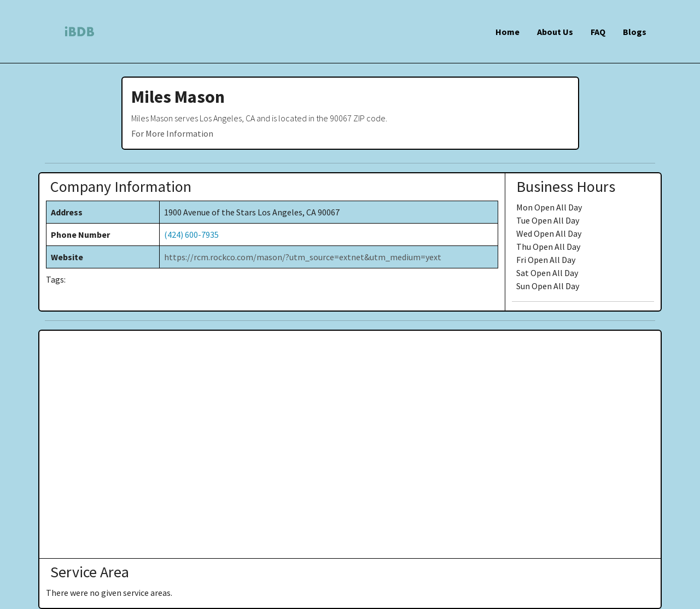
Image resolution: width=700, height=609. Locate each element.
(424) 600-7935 (191, 235)
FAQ (598, 32)
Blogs (635, 32)
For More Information (172, 133)
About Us (555, 32)
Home (507, 32)
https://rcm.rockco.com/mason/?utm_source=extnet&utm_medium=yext (303, 257)
